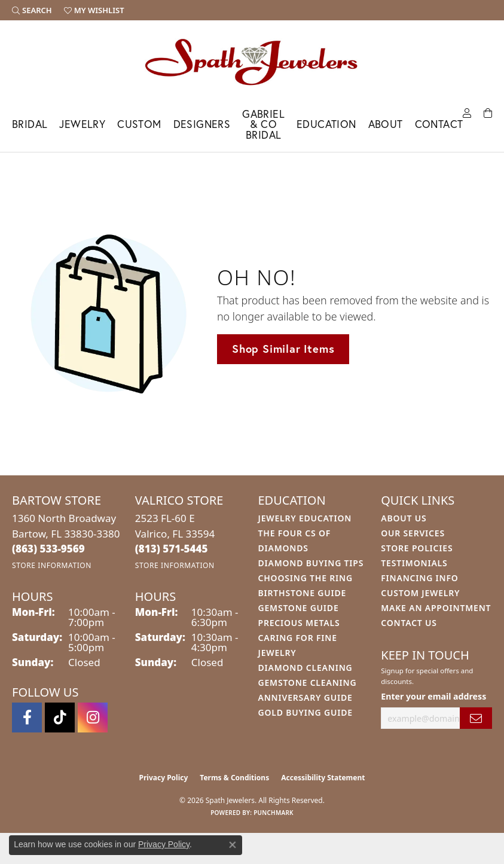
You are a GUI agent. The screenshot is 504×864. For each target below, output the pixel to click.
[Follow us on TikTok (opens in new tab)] (60, 718)
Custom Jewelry (420, 593)
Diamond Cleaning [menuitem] (306, 668)
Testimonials (414, 563)
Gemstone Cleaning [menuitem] (308, 683)
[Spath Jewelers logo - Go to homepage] (252, 62)
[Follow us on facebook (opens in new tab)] (27, 718)
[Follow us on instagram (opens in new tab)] (93, 718)
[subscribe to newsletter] (476, 718)
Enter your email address (433, 696)
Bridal (30, 124)
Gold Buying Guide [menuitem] (306, 712)
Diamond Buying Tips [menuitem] (311, 563)
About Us (404, 518)
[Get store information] (52, 565)
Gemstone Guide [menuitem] (299, 608)
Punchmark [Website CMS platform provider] (274, 813)
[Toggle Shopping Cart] (488, 112)
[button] (32, 10)
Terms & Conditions (234, 778)
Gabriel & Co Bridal (263, 124)
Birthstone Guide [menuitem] (303, 593)
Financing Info (419, 578)
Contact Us (409, 623)
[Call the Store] (48, 549)
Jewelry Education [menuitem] (305, 518)
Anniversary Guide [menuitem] (306, 697)
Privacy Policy (164, 778)
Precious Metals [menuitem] (299, 623)
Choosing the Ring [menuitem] (306, 578)
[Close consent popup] (233, 845)
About (386, 124)
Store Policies (417, 548)
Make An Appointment (436, 608)
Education (326, 124)
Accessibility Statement (323, 778)
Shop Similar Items (283, 349)
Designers (202, 124)
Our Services (413, 533)
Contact (439, 124)
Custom (139, 124)
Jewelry (82, 124)
